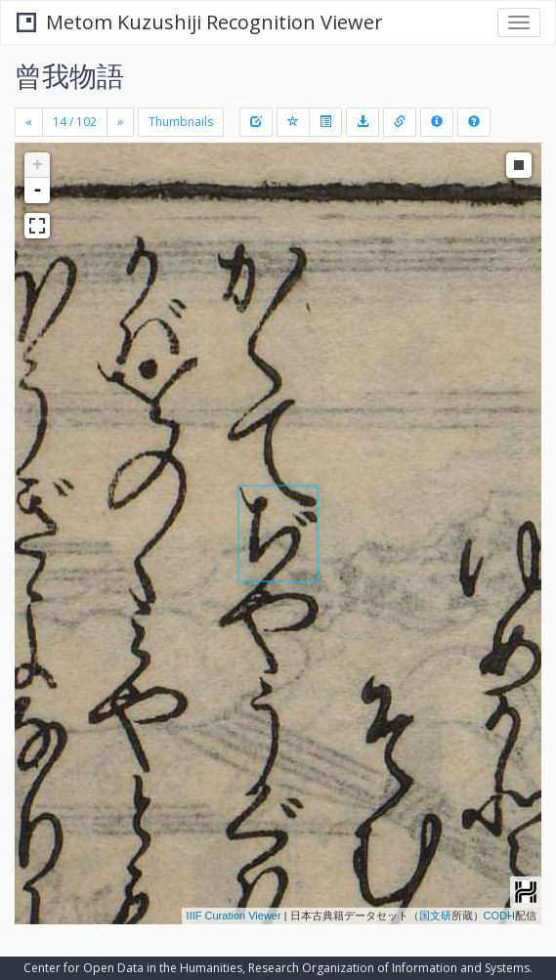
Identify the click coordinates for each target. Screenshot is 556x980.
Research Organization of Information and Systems (389, 968)
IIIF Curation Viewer (234, 916)
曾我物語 (69, 75)
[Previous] (29, 122)
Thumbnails (181, 122)
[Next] (120, 122)
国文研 (435, 916)
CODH (499, 916)
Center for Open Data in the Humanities (133, 968)
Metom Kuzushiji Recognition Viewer (200, 22)
